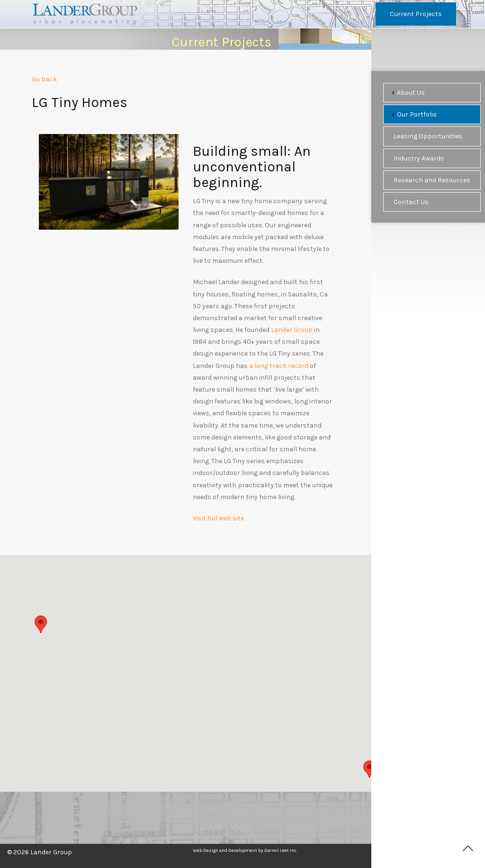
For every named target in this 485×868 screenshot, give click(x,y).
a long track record (279, 366)
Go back (44, 80)
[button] (369, 769)
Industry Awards (419, 158)
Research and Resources (432, 180)
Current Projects (416, 14)
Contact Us (411, 202)
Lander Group (292, 331)
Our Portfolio (417, 114)
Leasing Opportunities (428, 136)
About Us (411, 93)
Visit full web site (218, 519)
